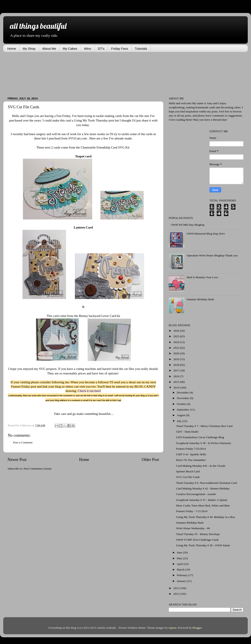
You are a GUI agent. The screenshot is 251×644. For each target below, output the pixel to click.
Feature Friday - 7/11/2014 (192, 511)
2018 (177, 365)
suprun (173, 628)
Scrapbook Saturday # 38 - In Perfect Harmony (204, 443)
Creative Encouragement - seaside (196, 494)
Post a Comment (23, 442)
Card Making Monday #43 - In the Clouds (201, 466)
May (180, 558)
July (180, 421)
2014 (177, 388)
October (182, 404)
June (180, 552)
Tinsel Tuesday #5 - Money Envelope (198, 534)
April (180, 564)
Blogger (197, 628)
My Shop (29, 49)
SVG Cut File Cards (188, 477)
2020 (177, 353)
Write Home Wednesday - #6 (193, 528)
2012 (177, 594)
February (182, 575)
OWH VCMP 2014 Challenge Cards (197, 540)
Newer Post (17, 459)
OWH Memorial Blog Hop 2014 (205, 234)
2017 (177, 370)
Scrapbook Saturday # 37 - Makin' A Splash (202, 500)
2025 (177, 336)
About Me (49, 49)
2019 (177, 359)
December (183, 392)
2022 (177, 348)
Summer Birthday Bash (200, 299)
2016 (177, 376)
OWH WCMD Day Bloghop (188, 225)
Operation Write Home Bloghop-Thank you (212, 255)
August (181, 415)
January (182, 581)
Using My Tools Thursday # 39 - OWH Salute (203, 545)
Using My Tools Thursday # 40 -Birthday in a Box (206, 517)
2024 (177, 342)
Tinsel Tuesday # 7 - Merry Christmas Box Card (204, 426)
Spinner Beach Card (188, 471)
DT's (101, 49)
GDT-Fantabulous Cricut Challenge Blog (200, 437)
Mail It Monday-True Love (202, 277)
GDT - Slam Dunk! (187, 432)
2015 (177, 382)
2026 (177, 331)
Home (12, 49)
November (183, 398)
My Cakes (70, 49)
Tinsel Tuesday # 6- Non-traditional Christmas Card (207, 483)
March (181, 570)
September (183, 410)
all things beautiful (38, 26)
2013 (177, 588)
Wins (88, 49)
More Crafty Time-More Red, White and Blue (203, 506)
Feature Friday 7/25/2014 (191, 449)
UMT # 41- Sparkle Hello (191, 454)
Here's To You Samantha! (191, 460)
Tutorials (141, 49)
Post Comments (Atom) (37, 469)
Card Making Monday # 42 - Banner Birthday (203, 488)
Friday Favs (120, 49)
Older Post (150, 459)
